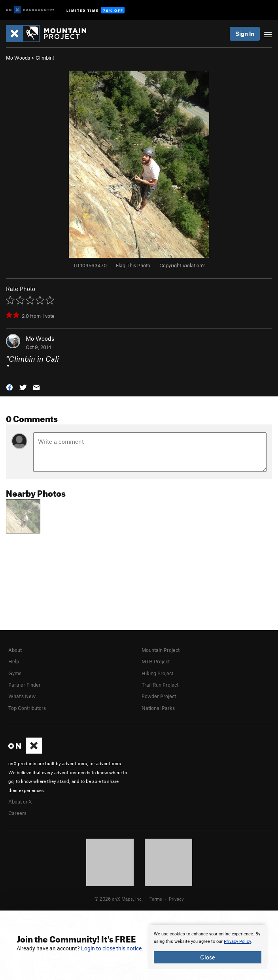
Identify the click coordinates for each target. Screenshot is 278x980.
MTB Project (156, 661)
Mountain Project (161, 650)
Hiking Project (157, 673)
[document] (208, 947)
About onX (20, 802)
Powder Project (159, 696)
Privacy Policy (237, 942)
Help (14, 661)
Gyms (15, 673)
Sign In (245, 34)
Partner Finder (25, 685)
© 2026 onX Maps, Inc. (119, 899)
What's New (22, 696)
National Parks (158, 708)
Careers (17, 813)
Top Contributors (27, 708)
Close (208, 957)
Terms (156, 899)
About (15, 650)
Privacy (176, 899)
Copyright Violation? (182, 265)
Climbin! (45, 58)
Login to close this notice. (112, 948)
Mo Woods (18, 58)
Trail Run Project (160, 685)
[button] (9, 386)
